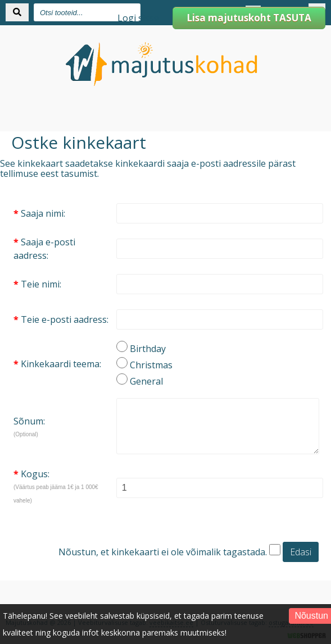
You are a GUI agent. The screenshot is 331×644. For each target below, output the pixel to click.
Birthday (148, 349)
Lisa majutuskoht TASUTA (249, 18)
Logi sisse (138, 18)
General (146, 381)
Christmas (151, 365)
